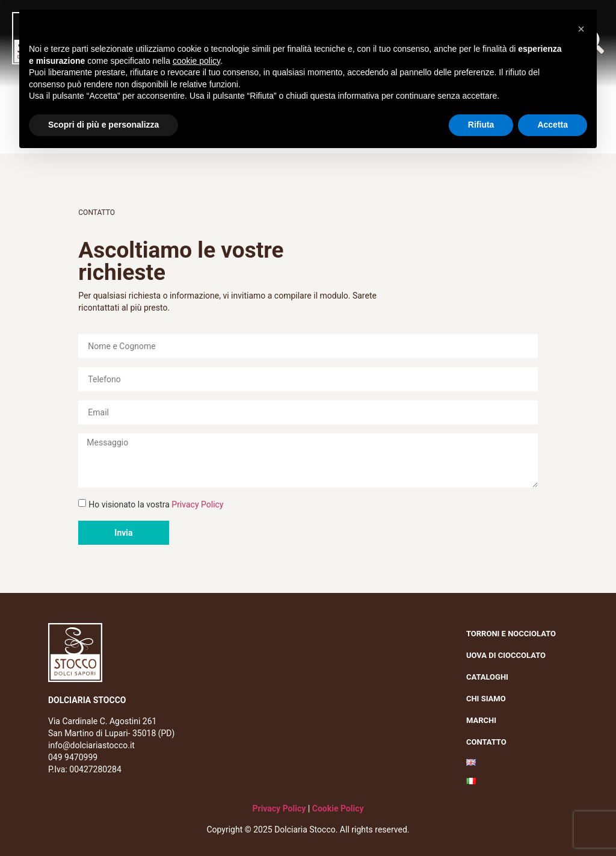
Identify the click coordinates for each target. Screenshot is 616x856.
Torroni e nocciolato (514, 634)
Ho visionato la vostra (156, 504)
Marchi (484, 721)
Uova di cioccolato (506, 655)
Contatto (486, 742)
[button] (581, 29)
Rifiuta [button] (481, 125)
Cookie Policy (338, 808)
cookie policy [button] (196, 61)
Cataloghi (487, 677)
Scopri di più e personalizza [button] (103, 125)
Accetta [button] (553, 125)
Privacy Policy (197, 504)
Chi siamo (489, 699)
